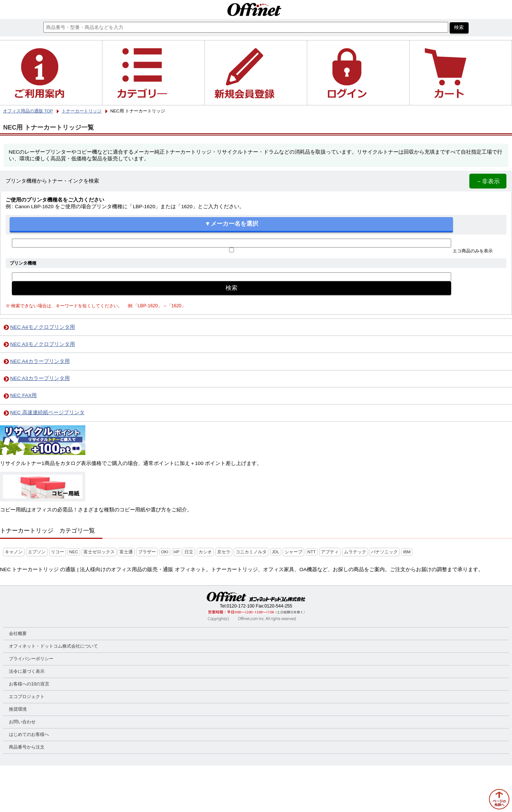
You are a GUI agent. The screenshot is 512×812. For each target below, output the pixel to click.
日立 (189, 552)
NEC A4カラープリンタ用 (40, 361)
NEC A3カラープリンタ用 (40, 378)
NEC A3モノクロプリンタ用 (42, 344)
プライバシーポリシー (31, 659)
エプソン (37, 552)
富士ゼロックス (99, 552)
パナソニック (384, 552)
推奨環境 (18, 709)
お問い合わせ (22, 722)
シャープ (293, 552)
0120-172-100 (241, 606)
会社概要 (18, 633)
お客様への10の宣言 (29, 684)
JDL (276, 552)
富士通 (126, 552)
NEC (73, 552)
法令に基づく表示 (27, 671)
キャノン (14, 552)
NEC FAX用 (23, 395)
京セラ (224, 552)
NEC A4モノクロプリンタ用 (42, 327)
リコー (58, 552)
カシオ (205, 552)
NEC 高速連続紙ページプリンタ (47, 412)
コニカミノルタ (251, 552)
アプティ (330, 552)
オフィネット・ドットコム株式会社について (53, 646)
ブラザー (147, 552)
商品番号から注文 (27, 747)
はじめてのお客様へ (29, 734)
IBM (407, 552)
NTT (312, 552)
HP (177, 552)
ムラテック (355, 552)
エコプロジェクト (27, 697)
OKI (165, 552)
